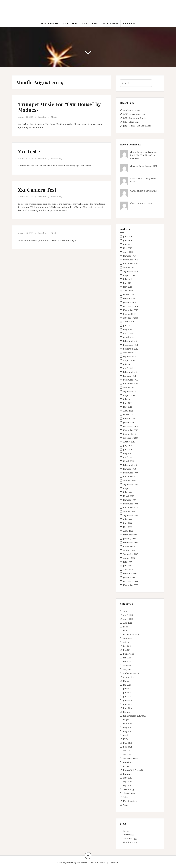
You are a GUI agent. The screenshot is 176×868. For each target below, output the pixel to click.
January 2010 (129, 469)
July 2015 (127, 240)
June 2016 (128, 236)
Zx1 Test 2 (29, 151)
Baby (125, 627)
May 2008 (128, 527)
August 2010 (129, 442)
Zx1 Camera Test (37, 190)
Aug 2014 (128, 623)
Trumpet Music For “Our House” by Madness (59, 107)
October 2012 (129, 353)
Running (127, 774)
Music (54, 117)
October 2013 (129, 314)
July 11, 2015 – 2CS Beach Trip (137, 126)
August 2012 (129, 360)
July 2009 (127, 492)
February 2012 (130, 372)
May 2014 (128, 287)
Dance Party (146, 203)
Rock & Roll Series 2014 (134, 770)
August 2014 (129, 275)
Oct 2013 (127, 751)
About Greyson (110, 24)
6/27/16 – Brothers (132, 110)
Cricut (126, 642)
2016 (125, 611)
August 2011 (129, 395)
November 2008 (131, 508)
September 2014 (131, 271)
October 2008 (129, 511)
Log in (126, 831)
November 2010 (131, 430)
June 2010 (128, 449)
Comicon (127, 638)
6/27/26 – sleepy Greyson (135, 114)
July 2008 (127, 519)
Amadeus (101, 862)
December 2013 (130, 306)
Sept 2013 (128, 778)
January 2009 (129, 500)
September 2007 (131, 554)
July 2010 (127, 446)
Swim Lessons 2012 (148, 166)
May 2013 (128, 329)
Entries (128, 835)
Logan (126, 720)
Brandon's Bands (131, 634)
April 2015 (128, 252)
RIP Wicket (129, 24)
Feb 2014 (127, 658)
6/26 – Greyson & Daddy (134, 118)
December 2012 (130, 345)
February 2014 (130, 298)
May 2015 (128, 248)
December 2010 (130, 426)
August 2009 (129, 488)
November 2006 (131, 585)
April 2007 (128, 569)
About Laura (70, 24)
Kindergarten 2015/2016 (135, 716)
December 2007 (130, 542)
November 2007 (131, 546)
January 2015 (129, 256)
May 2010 (128, 453)
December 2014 (130, 260)
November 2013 (131, 310)
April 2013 (128, 333)
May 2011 (128, 407)
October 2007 (129, 550)
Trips (126, 797)
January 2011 (129, 422)
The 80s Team (130, 793)
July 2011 (127, 399)
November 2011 (131, 384)
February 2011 (130, 418)
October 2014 (129, 267)
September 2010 (131, 438)
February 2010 (130, 465)
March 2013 (129, 337)
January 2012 (129, 376)
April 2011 (128, 411)
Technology (57, 158)
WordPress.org (130, 842)
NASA (126, 739)
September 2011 (131, 391)
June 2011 (128, 403)
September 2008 (131, 515)
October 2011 (129, 387)
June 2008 (128, 523)
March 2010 (129, 461)
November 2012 (131, 349)
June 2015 (128, 244)
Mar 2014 (128, 723)
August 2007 (129, 558)
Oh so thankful (130, 758)
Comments (130, 838)
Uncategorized (130, 801)
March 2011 (129, 415)
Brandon (42, 117)
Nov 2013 (127, 743)
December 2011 (130, 380)
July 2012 (127, 364)
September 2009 (131, 484)
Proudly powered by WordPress (72, 862)
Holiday (127, 681)
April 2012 (128, 368)
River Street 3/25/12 (149, 191)
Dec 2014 (127, 650)
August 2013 (129, 322)
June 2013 (128, 325)
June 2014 (128, 283)
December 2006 (130, 581)
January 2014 (129, 302)
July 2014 (127, 279)
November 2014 (131, 264)
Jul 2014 (127, 689)
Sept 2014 (128, 782)
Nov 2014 (127, 747)
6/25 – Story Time (131, 122)
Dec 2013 (127, 646)
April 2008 (128, 531)
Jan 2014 (127, 685)
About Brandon (49, 24)
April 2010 (128, 457)
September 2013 (131, 318)
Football (127, 662)
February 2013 (130, 341)
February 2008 (130, 535)
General (127, 665)
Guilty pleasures (131, 673)
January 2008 (129, 539)
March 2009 (129, 496)
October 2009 (129, 480)
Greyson (127, 669)
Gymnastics (129, 677)
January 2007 (129, 577)
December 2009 (130, 473)
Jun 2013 (127, 696)
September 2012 (131, 356)
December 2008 (130, 504)
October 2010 (129, 434)
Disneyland (129, 654)
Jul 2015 (127, 693)
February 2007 (130, 573)
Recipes (127, 766)
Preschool (128, 762)
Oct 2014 (127, 754)
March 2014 (129, 294)
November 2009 (131, 477)
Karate (126, 712)
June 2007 (128, 566)
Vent (125, 805)
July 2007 (127, 562)
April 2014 (128, 291)
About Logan (89, 24)
